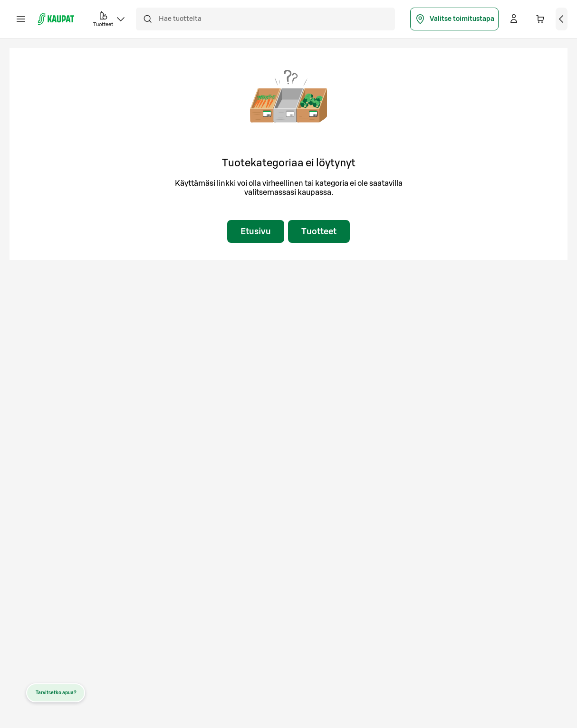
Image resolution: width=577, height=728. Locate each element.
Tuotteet (319, 231)
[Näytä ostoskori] (562, 19)
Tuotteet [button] (110, 18)
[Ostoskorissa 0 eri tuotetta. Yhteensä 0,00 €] (540, 19)
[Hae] (147, 19)
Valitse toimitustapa (454, 19)
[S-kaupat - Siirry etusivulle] (56, 19)
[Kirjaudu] (514, 19)
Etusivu (256, 231)
